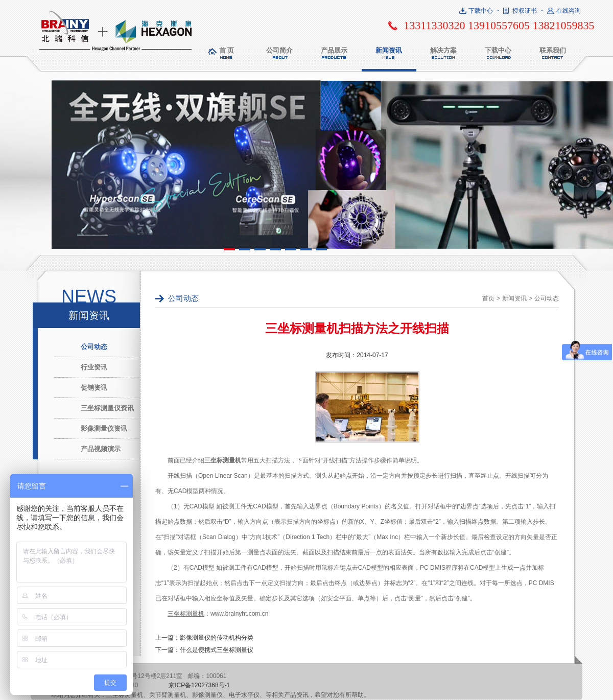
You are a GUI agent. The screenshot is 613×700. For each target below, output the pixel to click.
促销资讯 (94, 388)
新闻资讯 (389, 50)
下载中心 (481, 11)
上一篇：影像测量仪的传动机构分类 (204, 638)
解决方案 (443, 50)
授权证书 (525, 11)
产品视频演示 (101, 449)
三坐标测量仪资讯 (107, 408)
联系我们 (553, 50)
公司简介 (279, 50)
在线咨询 (569, 11)
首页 (488, 298)
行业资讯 (94, 367)
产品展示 (334, 50)
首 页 (227, 50)
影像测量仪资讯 (104, 428)
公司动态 (94, 347)
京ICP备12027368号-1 (199, 685)
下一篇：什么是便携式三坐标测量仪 (204, 650)
